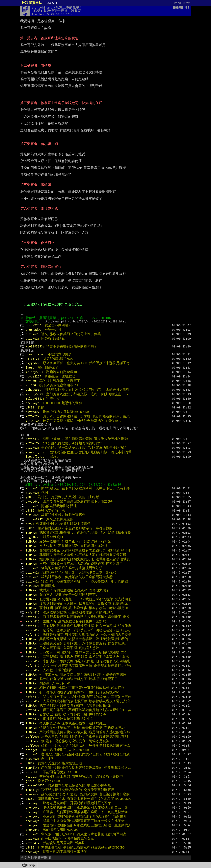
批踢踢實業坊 (32, 3)
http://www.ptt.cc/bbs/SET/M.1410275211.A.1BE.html (85, 321)
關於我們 (186, 3)
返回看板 (29, 865)
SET (52, 3)
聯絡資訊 (178, 3)
